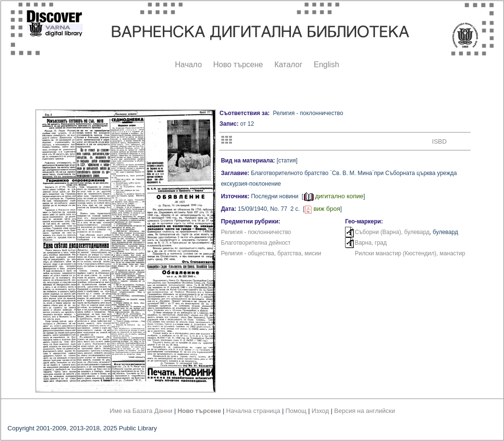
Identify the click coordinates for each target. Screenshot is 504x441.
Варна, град (371, 243)
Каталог (288, 65)
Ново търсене (238, 65)
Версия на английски (365, 411)
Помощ (296, 411)
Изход (320, 411)
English (326, 65)
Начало (188, 65)
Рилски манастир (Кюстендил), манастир (410, 253)
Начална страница (253, 411)
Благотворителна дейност (256, 243)
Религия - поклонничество (256, 232)
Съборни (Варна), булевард (392, 232)
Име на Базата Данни (141, 411)
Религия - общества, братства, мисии (271, 253)
